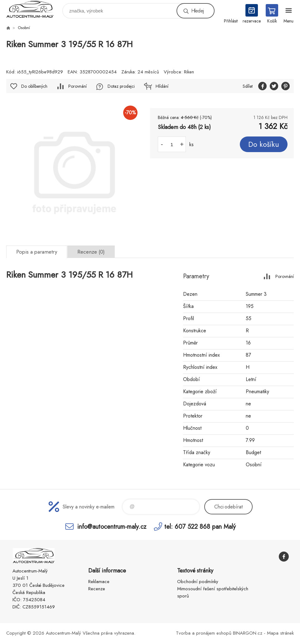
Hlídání (162, 86)
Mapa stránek (280, 633)
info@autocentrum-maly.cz (112, 526)
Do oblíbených (34, 86)
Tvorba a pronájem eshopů (204, 633)
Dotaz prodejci (121, 86)
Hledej (197, 11)
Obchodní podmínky (198, 582)
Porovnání (77, 86)
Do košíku (264, 144)
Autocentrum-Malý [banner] (34, 9)
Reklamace (99, 582)
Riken (189, 72)
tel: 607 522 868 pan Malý (200, 526)
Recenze (97, 589)
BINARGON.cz (248, 633)
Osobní (24, 28)
